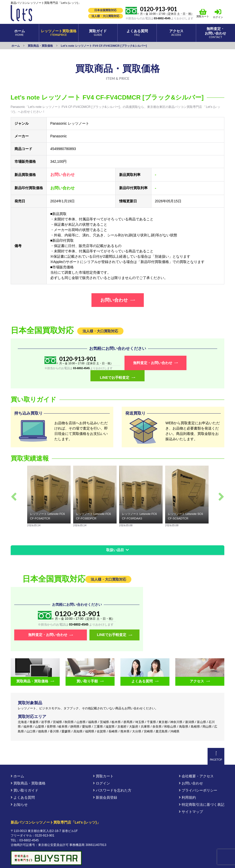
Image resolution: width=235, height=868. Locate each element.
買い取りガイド (25, 779)
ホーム (17, 765)
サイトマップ (191, 801)
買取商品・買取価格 (28, 772)
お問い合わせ (191, 772)
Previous (14, 485)
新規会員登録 (105, 787)
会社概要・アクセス (196, 765)
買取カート (203, 13)
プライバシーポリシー (198, 779)
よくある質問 (23, 787)
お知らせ (19, 794)
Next (221, 485)
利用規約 (187, 787)
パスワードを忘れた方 (112, 779)
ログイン (218, 17)
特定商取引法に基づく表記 (202, 794)
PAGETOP (216, 749)
